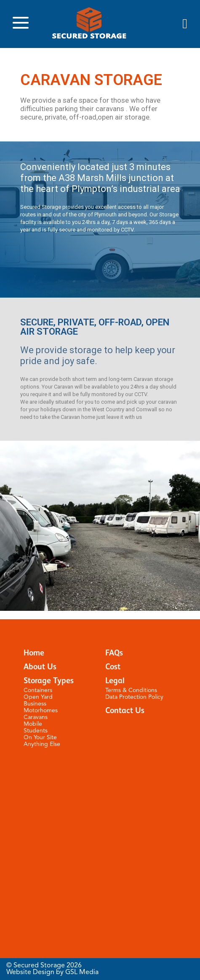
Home (34, 653)
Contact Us (125, 711)
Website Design (30, 972)
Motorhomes (41, 711)
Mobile (33, 724)
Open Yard (38, 697)
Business (35, 704)
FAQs (114, 653)
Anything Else (42, 744)
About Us (40, 667)
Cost (113, 667)
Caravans (36, 717)
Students (36, 731)
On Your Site (40, 738)
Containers (38, 690)
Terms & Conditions (131, 690)
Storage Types (49, 681)
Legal (115, 681)
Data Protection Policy (134, 697)
